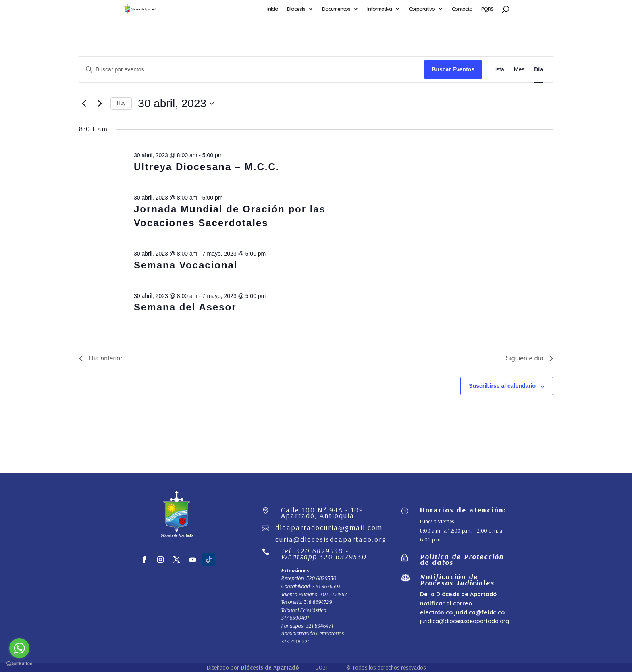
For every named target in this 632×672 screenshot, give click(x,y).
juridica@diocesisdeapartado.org (465, 621)
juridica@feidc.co (479, 612)
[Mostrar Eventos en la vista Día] (538, 70)
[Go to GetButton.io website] (19, 664)
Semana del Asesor (185, 307)
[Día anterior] (84, 104)
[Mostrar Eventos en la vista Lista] (498, 70)
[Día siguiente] (100, 104)
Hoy (121, 103)
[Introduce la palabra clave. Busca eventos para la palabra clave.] (252, 70)
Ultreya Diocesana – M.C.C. (207, 167)
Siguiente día (529, 358)
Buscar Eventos (453, 69)
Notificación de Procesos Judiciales (457, 579)
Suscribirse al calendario (502, 386)
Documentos (336, 9)
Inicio (273, 9)
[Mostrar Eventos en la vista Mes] (519, 70)
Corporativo (422, 9)
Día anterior (101, 358)
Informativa (379, 9)
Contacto (462, 9)
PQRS (487, 9)
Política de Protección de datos (462, 559)
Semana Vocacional (186, 265)
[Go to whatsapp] (19, 648)
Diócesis (296, 9)
